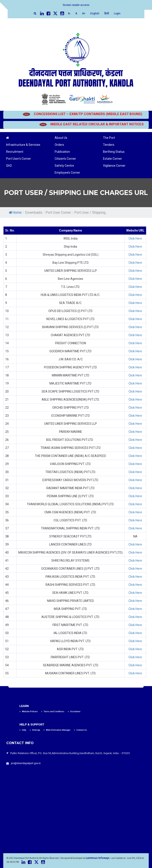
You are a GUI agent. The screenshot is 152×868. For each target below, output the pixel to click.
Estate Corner (112, 159)
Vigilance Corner (114, 166)
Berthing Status (114, 152)
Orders (59, 145)
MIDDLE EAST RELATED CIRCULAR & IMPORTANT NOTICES (83, 124)
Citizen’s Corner (65, 159)
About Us (61, 138)
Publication (62, 152)
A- (69, 13)
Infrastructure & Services (23, 145)
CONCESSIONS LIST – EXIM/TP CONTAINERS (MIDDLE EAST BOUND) (87, 114)
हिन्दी (107, 13)
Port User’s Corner (19, 159)
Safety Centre (64, 166)
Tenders (109, 145)
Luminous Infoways (98, 858)
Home (15, 212)
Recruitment (15, 152)
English (95, 13)
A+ (84, 13)
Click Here (135, 238)
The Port (109, 138)
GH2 (9, 166)
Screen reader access (76, 5)
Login (117, 13)
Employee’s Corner (67, 173)
